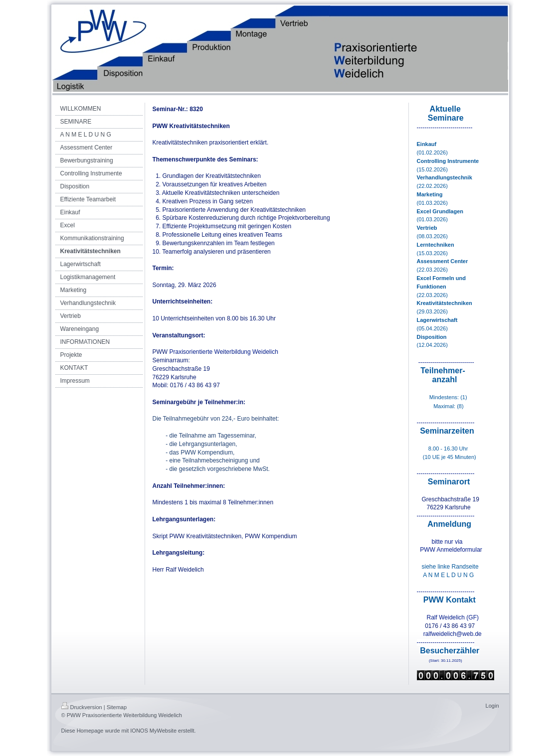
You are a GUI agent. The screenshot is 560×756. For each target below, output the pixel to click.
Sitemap (117, 707)
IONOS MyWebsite (153, 731)
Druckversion (82, 707)
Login (492, 706)
